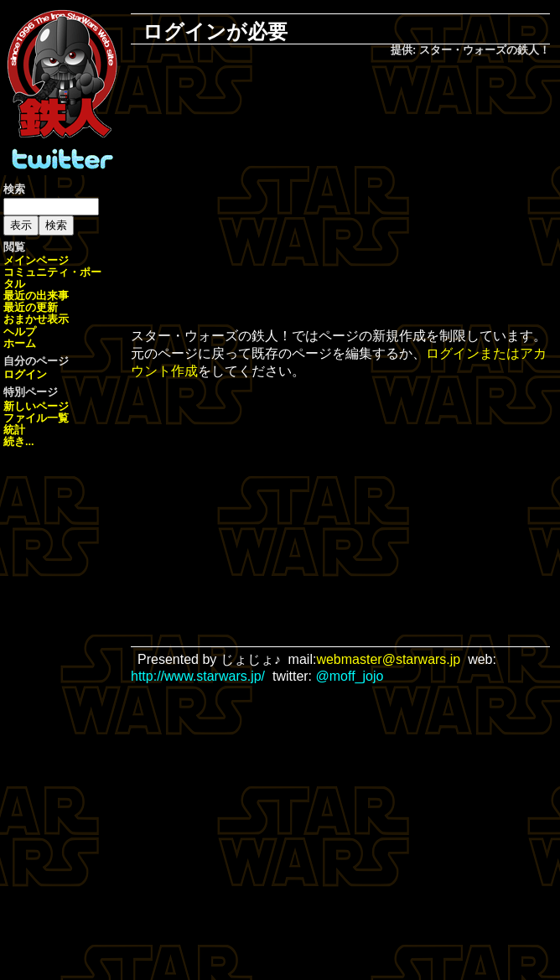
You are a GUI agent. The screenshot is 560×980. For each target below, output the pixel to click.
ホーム (20, 343)
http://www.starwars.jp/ (198, 676)
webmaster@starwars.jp (388, 659)
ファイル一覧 (36, 418)
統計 (14, 430)
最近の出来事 (36, 296)
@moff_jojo (350, 676)
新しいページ (36, 406)
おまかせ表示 (36, 319)
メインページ (36, 260)
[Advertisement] (352, 194)
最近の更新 (31, 307)
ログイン (25, 374)
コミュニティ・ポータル (52, 278)
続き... (19, 441)
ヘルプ (20, 332)
